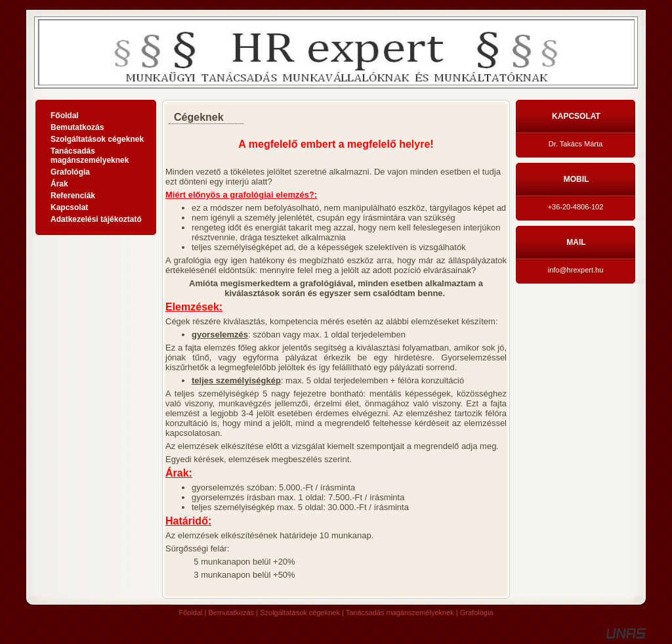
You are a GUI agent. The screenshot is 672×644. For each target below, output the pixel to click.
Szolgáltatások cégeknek (300, 612)
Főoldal (190, 612)
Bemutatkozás (232, 612)
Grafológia (477, 612)
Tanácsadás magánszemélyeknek (400, 612)
